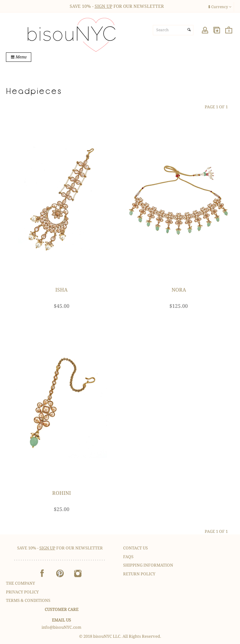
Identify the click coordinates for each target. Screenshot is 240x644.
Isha (61, 290)
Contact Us (135, 548)
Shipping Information (148, 565)
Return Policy (139, 574)
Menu (19, 57)
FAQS (128, 557)
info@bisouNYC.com (61, 627)
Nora (179, 290)
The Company (20, 583)
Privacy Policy (22, 592)
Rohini (62, 493)
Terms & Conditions (28, 600)
